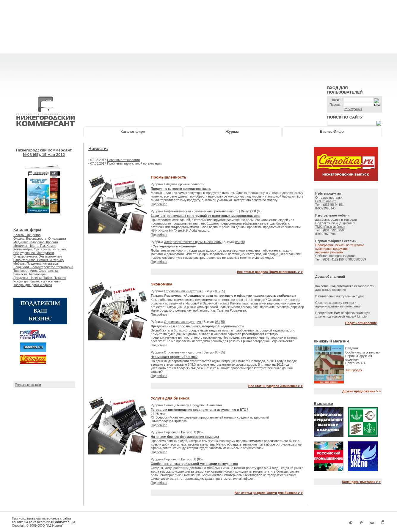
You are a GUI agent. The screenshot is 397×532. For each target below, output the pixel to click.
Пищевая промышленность (184, 184)
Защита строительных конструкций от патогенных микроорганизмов (205, 216)
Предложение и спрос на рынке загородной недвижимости (197, 326)
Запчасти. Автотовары (30, 274)
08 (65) (258, 211)
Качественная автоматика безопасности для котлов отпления (345, 288)
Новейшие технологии (123, 160)
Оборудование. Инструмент (34, 253)
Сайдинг (352, 348)
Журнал (233, 132)
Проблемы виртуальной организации (134, 163)
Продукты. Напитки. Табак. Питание (40, 278)
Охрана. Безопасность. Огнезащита (40, 239)
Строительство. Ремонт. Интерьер (39, 260)
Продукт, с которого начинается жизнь (181, 189)
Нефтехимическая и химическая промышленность (201, 211)
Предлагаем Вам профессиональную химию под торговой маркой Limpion (343, 315)
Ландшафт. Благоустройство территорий (43, 267)
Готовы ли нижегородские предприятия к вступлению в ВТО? (200, 410)
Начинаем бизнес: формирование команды (185, 437)
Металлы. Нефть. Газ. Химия (35, 246)
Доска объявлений (330, 277)
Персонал (172, 432)
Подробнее (159, 204)
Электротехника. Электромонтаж (38, 256)
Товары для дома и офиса (33, 285)
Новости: (98, 149)
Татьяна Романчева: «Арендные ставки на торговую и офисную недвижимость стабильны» (223, 296)
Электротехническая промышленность (193, 242)
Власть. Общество (27, 235)
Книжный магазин (331, 341)
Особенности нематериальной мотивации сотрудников (194, 464)
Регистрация (353, 109)
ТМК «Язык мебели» (330, 227)
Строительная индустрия (183, 291)
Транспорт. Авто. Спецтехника (36, 271)
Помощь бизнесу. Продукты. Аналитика (193, 405)
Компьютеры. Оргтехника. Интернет (40, 249)
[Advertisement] (199, 42)
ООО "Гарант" (325, 201)
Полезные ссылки (28, 385)
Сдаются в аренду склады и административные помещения (338, 304)
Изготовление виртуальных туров (340, 296)
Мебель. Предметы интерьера (36, 263)
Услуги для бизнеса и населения (37, 281)
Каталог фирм (133, 132)
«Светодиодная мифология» (173, 246)
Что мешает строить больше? (174, 357)
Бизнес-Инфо (332, 132)
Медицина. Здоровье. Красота (36, 242)
